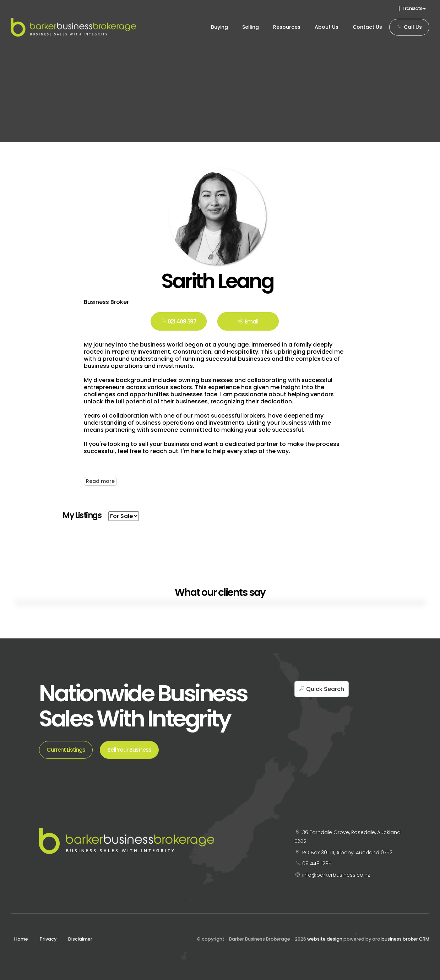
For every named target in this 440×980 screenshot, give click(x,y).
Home (21, 939)
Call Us (409, 27)
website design (325, 939)
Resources (287, 27)
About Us (327, 27)
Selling (251, 27)
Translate (414, 8)
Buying (219, 27)
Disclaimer (80, 939)
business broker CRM (405, 939)
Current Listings (66, 750)
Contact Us (367, 27)
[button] (248, 321)
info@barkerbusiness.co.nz (336, 875)
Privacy (48, 939)
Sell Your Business (129, 750)
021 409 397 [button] (179, 322)
